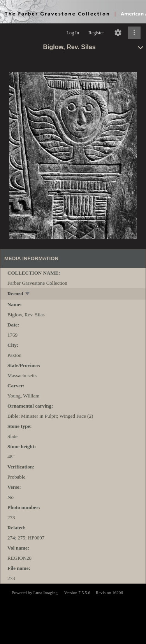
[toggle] (28, 294)
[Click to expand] (134, 33)
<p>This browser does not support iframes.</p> (73, 613)
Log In (73, 33)
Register (96, 33)
